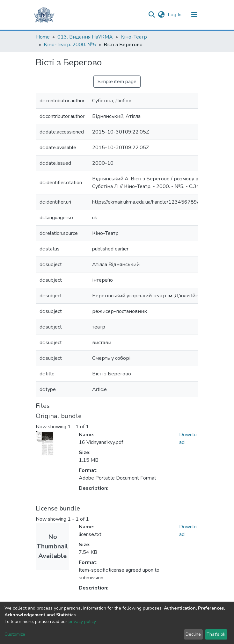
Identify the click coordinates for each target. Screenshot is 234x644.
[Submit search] (152, 15)
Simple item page (117, 82)
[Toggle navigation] (194, 15)
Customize (15, 634)
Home (43, 37)
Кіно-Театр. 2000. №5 (70, 45)
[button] (161, 15)
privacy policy (82, 622)
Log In (175, 15)
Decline (193, 634)
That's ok (216, 634)
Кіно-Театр (134, 37)
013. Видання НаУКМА (85, 37)
